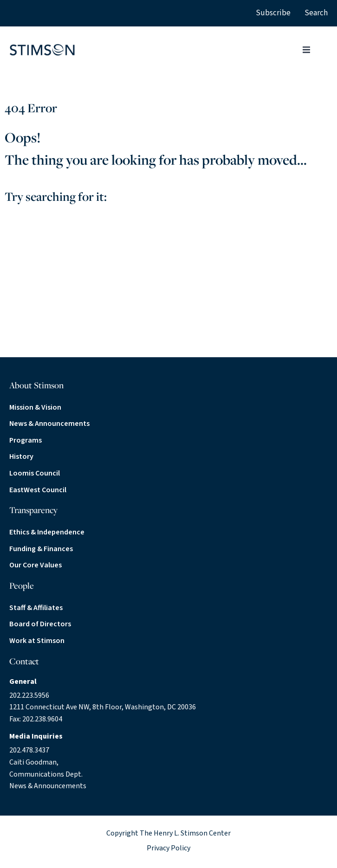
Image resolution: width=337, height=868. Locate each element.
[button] (306, 50)
